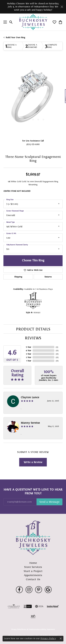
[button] (11, 22)
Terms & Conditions (29, 629)
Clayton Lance (30, 397)
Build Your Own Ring (15, 37)
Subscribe (49, 502)
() (57, 347)
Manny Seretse (30, 423)
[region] (33, 98)
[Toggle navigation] (4, 22)
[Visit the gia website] (39, 606)
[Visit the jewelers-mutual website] (53, 606)
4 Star (28, 350)
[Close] (62, 7)
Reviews (33, 338)
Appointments (33, 575)
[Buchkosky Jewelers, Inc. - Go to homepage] (33, 538)
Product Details (33, 329)
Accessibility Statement (46, 629)
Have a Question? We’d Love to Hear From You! (33, 491)
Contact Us (33, 579)
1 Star (29, 361)
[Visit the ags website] (14, 606)
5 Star (29, 347)
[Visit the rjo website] (33, 617)
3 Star (29, 354)
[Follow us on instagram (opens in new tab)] (29, 590)
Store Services (33, 567)
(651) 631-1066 (33, 144)
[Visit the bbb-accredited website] (28, 606)
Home (33, 563)
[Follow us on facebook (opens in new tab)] (19, 590)
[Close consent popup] (61, 639)
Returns (48, 277)
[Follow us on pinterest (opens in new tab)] (39, 590)
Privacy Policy (16, 629)
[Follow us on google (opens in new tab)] (48, 590)
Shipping (18, 277)
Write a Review (33, 462)
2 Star (29, 357)
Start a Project (33, 571)
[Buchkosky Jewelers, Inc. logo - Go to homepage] (33, 22)
